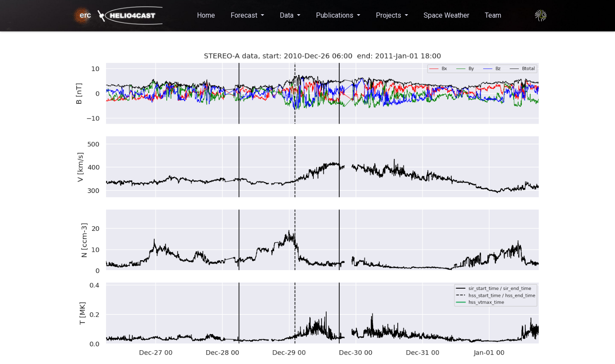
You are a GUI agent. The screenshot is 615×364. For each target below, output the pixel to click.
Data (287, 15)
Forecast (245, 15)
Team (493, 15)
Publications (336, 15)
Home (206, 15)
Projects (389, 15)
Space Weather (446, 15)
